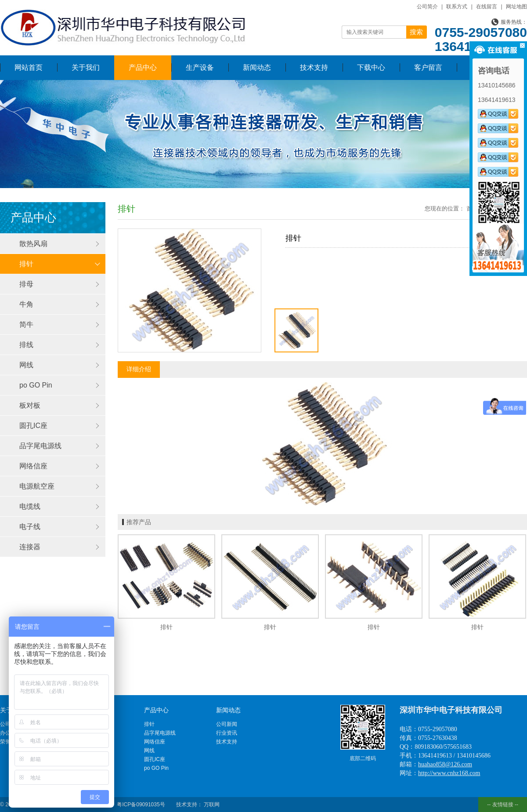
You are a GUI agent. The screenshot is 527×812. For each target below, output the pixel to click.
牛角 (26, 304)
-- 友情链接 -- (503, 805)
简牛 (26, 324)
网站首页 (29, 67)
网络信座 (33, 466)
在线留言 (487, 7)
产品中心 (143, 67)
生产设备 (200, 67)
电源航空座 (37, 486)
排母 (26, 284)
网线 (26, 365)
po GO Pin (36, 385)
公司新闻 (227, 724)
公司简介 (427, 7)
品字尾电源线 (40, 446)
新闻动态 (257, 67)
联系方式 (457, 7)
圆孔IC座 (33, 426)
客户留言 (428, 67)
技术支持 (314, 67)
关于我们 (86, 67)
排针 (26, 264)
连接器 (30, 547)
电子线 (30, 527)
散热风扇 (33, 244)
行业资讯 (227, 733)
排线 (26, 345)
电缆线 (30, 506)
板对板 (30, 405)
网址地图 (516, 7)
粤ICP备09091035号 (141, 805)
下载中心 (371, 67)
